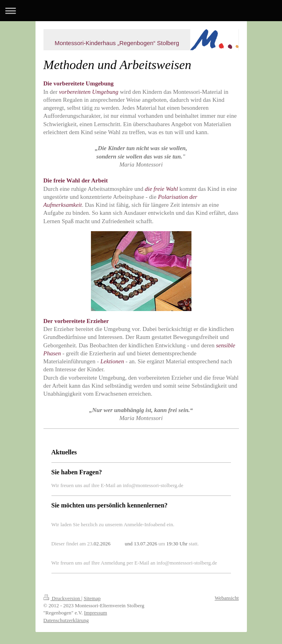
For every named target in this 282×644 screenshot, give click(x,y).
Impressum (96, 613)
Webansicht (227, 598)
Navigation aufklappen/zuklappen (141, 11)
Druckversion (62, 598)
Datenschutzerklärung (66, 620)
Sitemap (92, 598)
